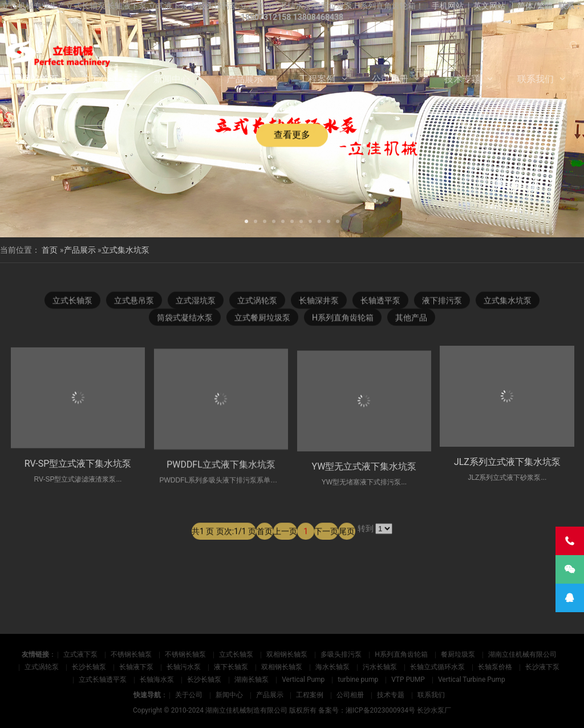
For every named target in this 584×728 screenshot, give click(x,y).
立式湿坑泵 (196, 302)
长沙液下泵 (542, 667)
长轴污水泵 (184, 667)
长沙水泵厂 (434, 710)
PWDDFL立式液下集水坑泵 (221, 481)
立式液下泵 (80, 654)
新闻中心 (172, 79)
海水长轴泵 (332, 667)
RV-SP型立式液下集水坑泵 (78, 476)
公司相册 (390, 79)
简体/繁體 (535, 6)
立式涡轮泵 (257, 302)
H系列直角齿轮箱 (343, 319)
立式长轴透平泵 (103, 680)
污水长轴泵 (380, 667)
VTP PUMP (408, 680)
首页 (50, 250)
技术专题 (463, 79)
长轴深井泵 (319, 302)
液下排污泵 (442, 302)
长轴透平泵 (380, 302)
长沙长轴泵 (89, 667)
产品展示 (245, 79)
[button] (246, 220)
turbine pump (358, 680)
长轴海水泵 (157, 680)
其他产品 (411, 319)
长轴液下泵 (136, 667)
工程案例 (317, 79)
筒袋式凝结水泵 (185, 319)
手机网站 (448, 6)
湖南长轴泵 (252, 680)
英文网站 (489, 6)
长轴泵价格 (495, 667)
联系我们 (536, 79)
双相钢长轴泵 (287, 654)
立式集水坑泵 (125, 250)
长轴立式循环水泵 (437, 667)
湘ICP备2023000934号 (380, 710)
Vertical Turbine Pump (472, 680)
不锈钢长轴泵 (131, 654)
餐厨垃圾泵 (458, 654)
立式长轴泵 (72, 302)
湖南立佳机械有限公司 (522, 654)
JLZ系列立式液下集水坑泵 (507, 462)
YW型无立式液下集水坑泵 (364, 487)
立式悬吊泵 (134, 302)
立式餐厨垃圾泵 (262, 319)
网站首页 (40, 79)
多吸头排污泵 (341, 654)
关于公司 (99, 79)
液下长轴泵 (231, 667)
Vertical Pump (303, 680)
